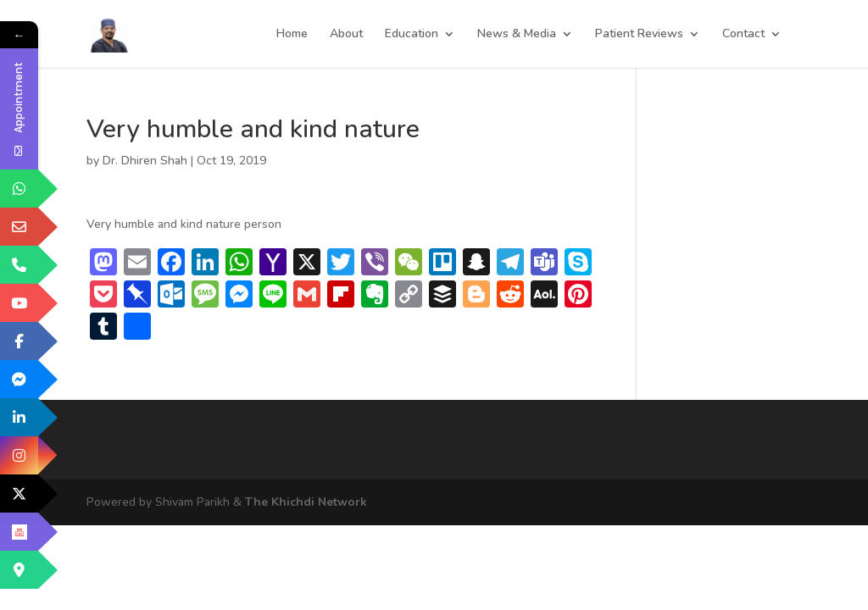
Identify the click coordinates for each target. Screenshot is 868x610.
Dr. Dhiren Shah (145, 161)
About (346, 35)
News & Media (517, 35)
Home (292, 35)
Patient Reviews (639, 35)
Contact (743, 35)
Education (412, 35)
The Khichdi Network (306, 502)
